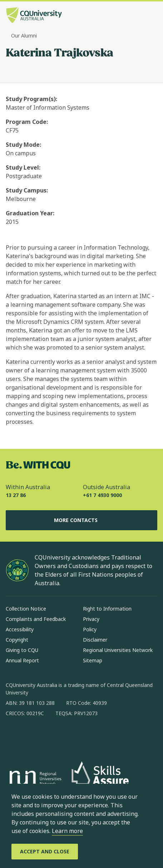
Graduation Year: (30, 213)
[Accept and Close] (45, 852)
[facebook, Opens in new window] (14, 736)
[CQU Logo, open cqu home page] (34, 16)
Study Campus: (27, 190)
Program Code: (27, 122)
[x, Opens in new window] (69, 736)
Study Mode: (23, 145)
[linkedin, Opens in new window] (51, 736)
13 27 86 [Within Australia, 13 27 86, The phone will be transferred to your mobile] (16, 495)
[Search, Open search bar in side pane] (139, 16)
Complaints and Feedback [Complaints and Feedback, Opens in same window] (36, 619)
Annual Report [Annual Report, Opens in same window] (22, 660)
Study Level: (23, 167)
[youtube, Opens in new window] (88, 736)
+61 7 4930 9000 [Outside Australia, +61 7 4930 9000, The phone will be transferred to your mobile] (102, 495)
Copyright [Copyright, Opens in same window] (17, 640)
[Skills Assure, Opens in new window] (100, 779)
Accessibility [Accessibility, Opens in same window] (20, 629)
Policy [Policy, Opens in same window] (90, 629)
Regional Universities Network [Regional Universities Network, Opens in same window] (118, 650)
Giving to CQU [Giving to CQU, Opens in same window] (22, 650)
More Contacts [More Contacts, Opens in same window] (81, 520)
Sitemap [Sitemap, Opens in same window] (93, 660)
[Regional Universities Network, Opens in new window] (34, 779)
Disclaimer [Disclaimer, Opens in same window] (95, 640)
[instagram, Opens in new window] (32, 736)
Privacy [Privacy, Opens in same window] (91, 619)
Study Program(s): (31, 99)
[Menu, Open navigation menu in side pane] (151, 16)
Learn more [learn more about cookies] (67, 831)
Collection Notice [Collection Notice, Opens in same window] (26, 609)
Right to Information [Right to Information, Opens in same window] (107, 609)
